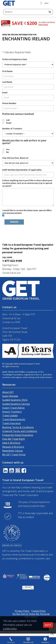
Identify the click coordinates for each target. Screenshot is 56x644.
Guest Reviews (10, 396)
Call (8, 120)
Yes (8, 149)
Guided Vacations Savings (16, 404)
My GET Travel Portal (14, 455)
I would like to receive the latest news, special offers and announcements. (27, 212)
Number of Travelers (12, 129)
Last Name (7, 82)
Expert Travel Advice (13, 408)
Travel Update (10, 416)
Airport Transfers (12, 412)
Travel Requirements (14, 419)
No (7, 152)
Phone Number (9, 103)
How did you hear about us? (15, 158)
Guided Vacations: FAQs (15, 400)
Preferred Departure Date (15, 59)
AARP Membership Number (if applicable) (22, 170)
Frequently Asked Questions (18, 435)
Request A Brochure (13, 447)
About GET (8, 392)
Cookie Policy (39, 611)
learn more (43, 25)
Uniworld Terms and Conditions (20, 431)
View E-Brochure (11, 443)
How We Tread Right (14, 439)
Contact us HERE (11, 322)
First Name (7, 71)
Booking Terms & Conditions (18, 427)
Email (5, 92)
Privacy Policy (22, 611)
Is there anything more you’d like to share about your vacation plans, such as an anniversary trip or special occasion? (27, 183)
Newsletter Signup (13, 451)
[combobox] (25, 12)
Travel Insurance (11, 423)
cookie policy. (10, 629)
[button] (53, 634)
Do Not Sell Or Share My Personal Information (31, 615)
